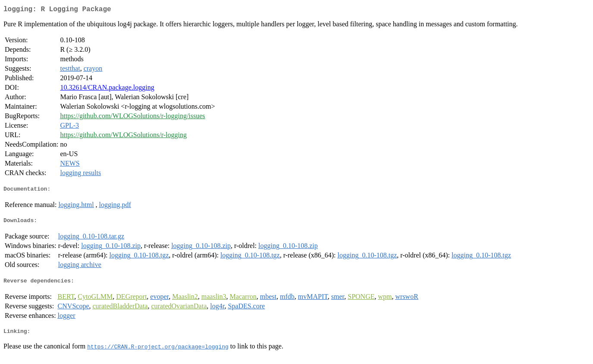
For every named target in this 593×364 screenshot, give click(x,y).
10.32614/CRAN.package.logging (107, 89)
